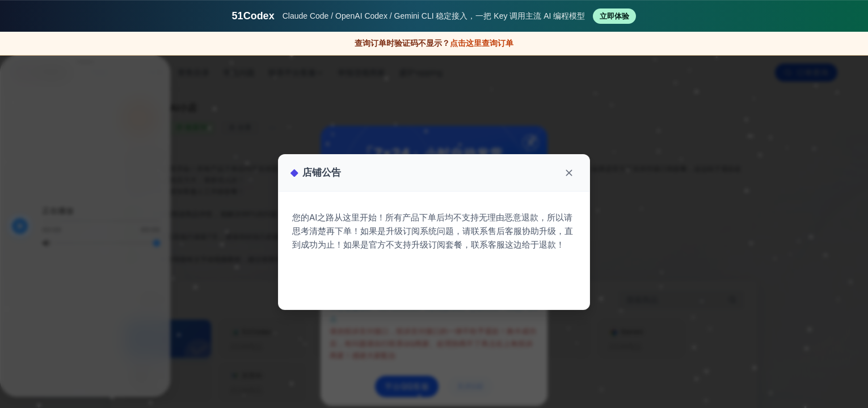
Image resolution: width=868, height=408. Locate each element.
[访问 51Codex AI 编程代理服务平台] (434, 16)
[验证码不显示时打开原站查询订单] (434, 44)
